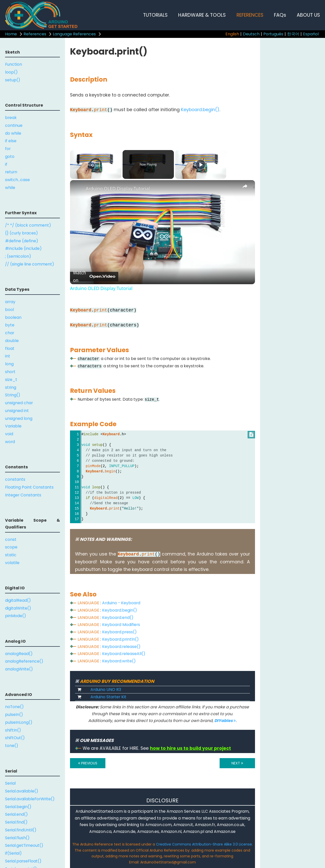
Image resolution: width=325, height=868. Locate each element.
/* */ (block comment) (28, 225)
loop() (11, 72)
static (11, 555)
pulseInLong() (19, 722)
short (10, 372)
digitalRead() (18, 600)
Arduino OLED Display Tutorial (118, 188)
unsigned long (19, 418)
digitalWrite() (18, 608)
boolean (13, 317)
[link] (78, 188)
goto (10, 156)
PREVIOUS (88, 763)
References (35, 34)
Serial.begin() (18, 807)
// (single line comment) (30, 264)
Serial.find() (16, 822)
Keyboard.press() (119, 632)
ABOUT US (308, 15)
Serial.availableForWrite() (30, 799)
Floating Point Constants (29, 487)
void (9, 434)
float (10, 348)
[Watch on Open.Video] (94, 277)
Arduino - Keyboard (121, 603)
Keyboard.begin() (200, 110)
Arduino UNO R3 (106, 690)
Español (311, 34)
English (232, 34)
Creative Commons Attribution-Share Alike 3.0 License (204, 844)
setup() (13, 80)
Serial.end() (16, 814)
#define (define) (22, 241)
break (11, 118)
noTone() (14, 707)
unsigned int (17, 411)
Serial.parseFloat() (23, 861)
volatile (12, 563)
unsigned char (19, 403)
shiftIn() (13, 730)
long (9, 364)
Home (11, 34)
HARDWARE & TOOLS (202, 15)
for (8, 149)
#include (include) (23, 248)
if (6, 164)
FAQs (280, 15)
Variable (13, 426)
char (10, 333)
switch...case (17, 180)
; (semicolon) (18, 256)
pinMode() (16, 616)
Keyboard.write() (119, 661)
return (11, 172)
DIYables (225, 721)
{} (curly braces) (21, 233)
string (11, 387)
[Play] (201, 164)
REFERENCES (250, 15)
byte (10, 325)
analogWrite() (19, 669)
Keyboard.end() (118, 618)
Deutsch (251, 34)
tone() (12, 746)
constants (15, 479)
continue (14, 125)
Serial (10, 783)
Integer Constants (23, 495)
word (10, 442)
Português (273, 34)
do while (13, 133)
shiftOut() (15, 738)
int (8, 356)
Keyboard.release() (121, 647)
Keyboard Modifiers (121, 625)
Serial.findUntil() (21, 830)
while (10, 188)
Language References (74, 34)
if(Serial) (13, 853)
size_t (11, 380)
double (12, 341)
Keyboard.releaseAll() (124, 654)
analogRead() (19, 654)
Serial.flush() (17, 838)
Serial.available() (22, 791)
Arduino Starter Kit (108, 697)
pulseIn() (14, 715)
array (10, 302)
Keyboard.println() (120, 639)
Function (14, 64)
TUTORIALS (155, 15)
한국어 (293, 34)
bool (9, 310)
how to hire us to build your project (190, 748)
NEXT (237, 763)
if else (11, 141)
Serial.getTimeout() (24, 845)
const (11, 539)
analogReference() (24, 661)
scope (11, 547)
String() (13, 395)
